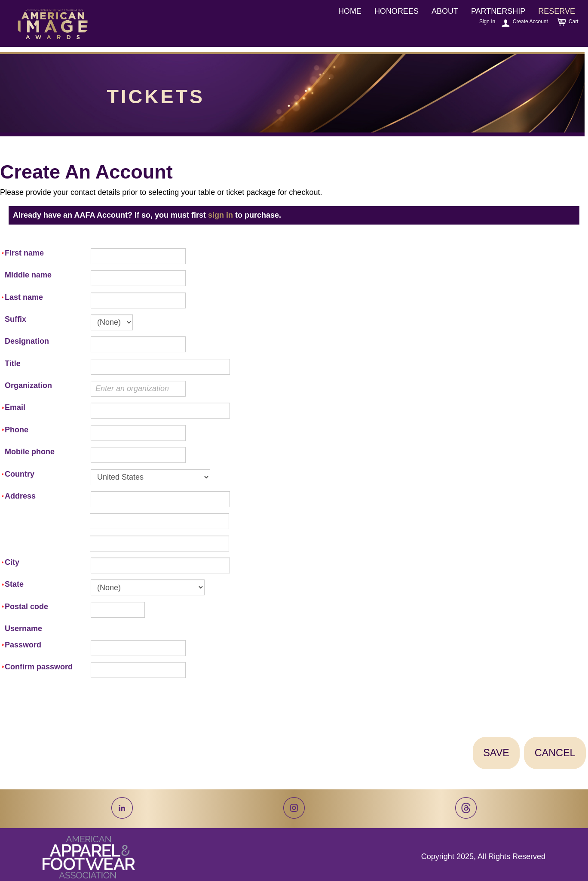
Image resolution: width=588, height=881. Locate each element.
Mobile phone (30, 452)
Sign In (487, 22)
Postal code (26, 607)
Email (15, 407)
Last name (24, 297)
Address (20, 496)
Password (23, 645)
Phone (17, 430)
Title (13, 363)
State (14, 584)
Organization (28, 385)
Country (20, 474)
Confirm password (39, 667)
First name (24, 253)
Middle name (28, 275)
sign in (220, 215)
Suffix (15, 319)
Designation (27, 341)
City (12, 562)
